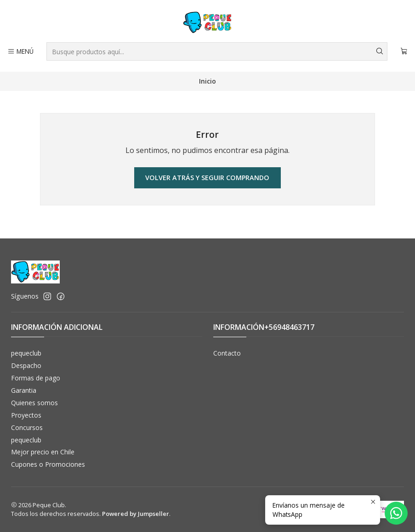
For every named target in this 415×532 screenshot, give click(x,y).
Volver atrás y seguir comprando (207, 178)
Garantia (24, 390)
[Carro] (404, 51)
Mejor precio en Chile (43, 452)
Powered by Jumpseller (136, 514)
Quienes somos (34, 403)
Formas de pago (36, 378)
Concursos (27, 427)
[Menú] (20, 51)
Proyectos (26, 415)
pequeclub (26, 353)
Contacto (227, 353)
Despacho (26, 365)
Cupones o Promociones (48, 464)
